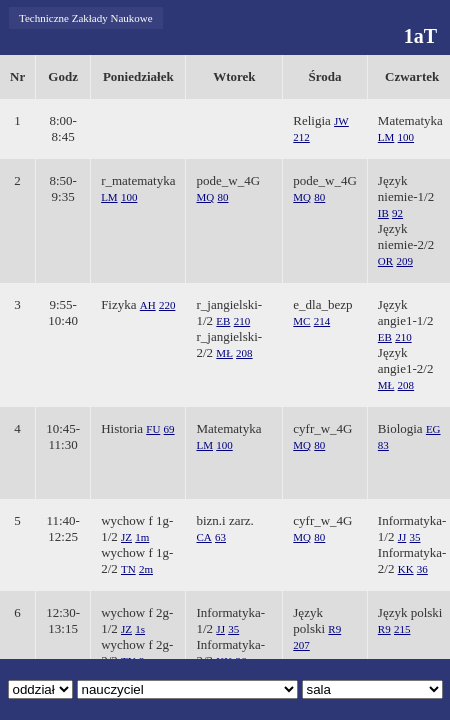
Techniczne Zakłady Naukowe (86, 18)
